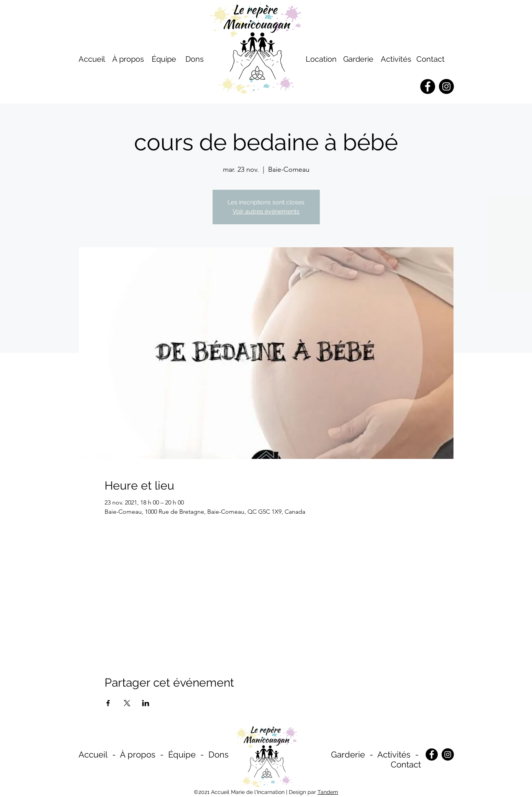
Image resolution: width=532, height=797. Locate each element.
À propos (138, 754)
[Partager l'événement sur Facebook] (108, 703)
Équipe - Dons (198, 754)
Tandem (328, 792)
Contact (431, 59)
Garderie (348, 754)
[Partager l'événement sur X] (127, 703)
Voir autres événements (266, 211)
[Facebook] (432, 754)
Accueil (93, 754)
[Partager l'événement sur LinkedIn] (146, 703)
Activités (396, 59)
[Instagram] (448, 754)
